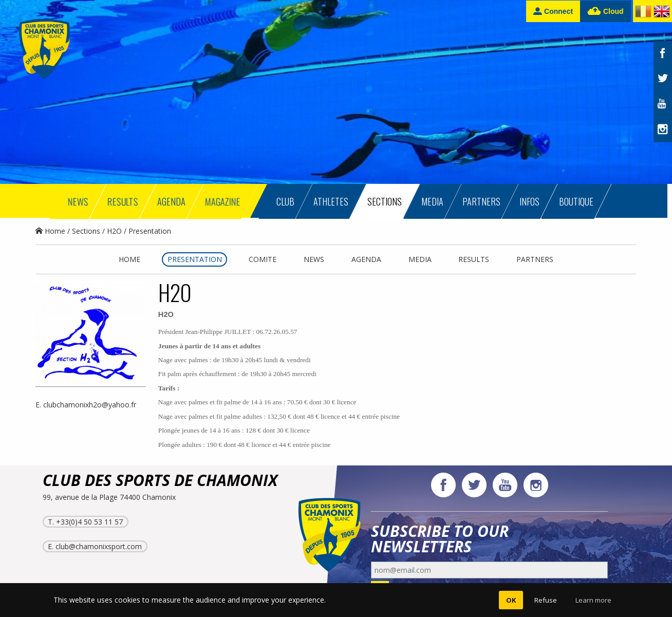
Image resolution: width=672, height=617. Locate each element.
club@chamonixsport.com (99, 546)
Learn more (593, 600)
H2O (114, 231)
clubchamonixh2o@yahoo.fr (90, 405)
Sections (86, 231)
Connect (553, 11)
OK (511, 600)
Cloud (605, 12)
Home (50, 231)
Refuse (546, 600)
